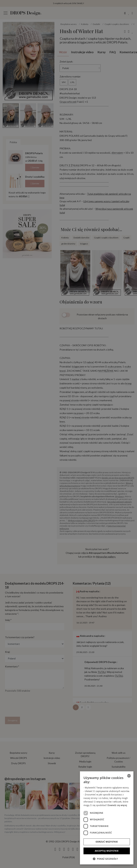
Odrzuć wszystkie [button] (107, 842)
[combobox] (129, 776)
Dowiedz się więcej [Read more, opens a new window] (117, 805)
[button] (107, 859)
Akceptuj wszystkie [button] (107, 851)
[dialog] (107, 818)
